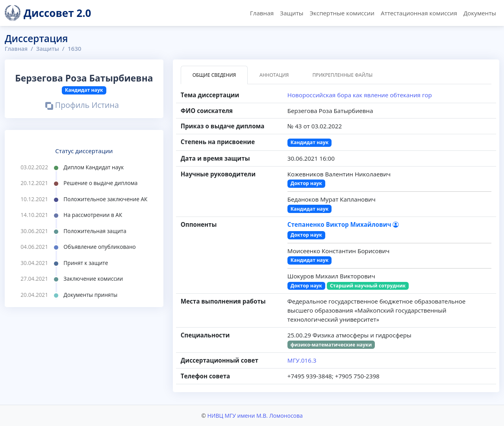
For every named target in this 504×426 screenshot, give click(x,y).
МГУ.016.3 (302, 360)
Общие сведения (214, 75)
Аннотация (274, 75)
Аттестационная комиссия (419, 13)
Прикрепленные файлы (342, 75)
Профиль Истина (82, 106)
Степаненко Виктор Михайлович (343, 224)
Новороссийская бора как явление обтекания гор (360, 95)
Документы (480, 13)
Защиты (292, 13)
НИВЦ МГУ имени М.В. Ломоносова (255, 416)
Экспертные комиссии (342, 13)
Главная (262, 13)
